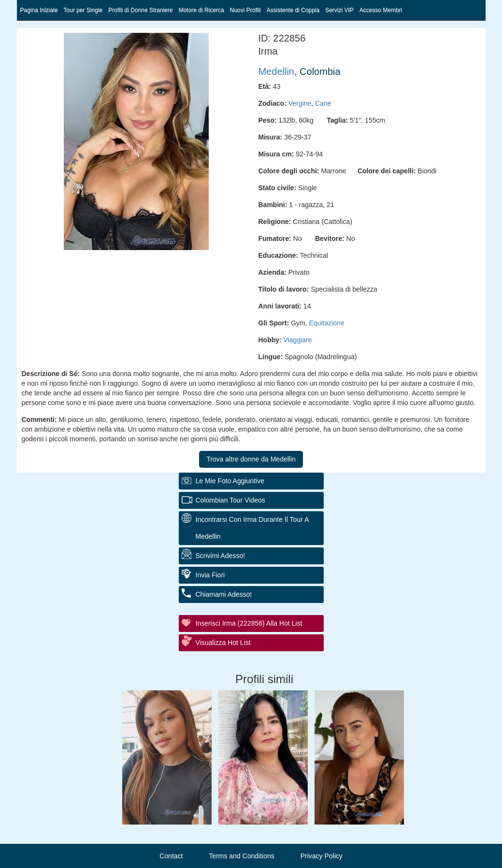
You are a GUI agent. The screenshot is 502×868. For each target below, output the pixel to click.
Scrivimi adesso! (221, 556)
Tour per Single (83, 10)
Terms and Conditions (241, 856)
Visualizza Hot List (223, 643)
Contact (171, 856)
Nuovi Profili (245, 10)
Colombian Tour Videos (230, 500)
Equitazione (327, 323)
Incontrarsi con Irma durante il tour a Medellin (252, 528)
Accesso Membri (381, 10)
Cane (323, 103)
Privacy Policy (322, 856)
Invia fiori (210, 575)
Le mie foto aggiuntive (230, 481)
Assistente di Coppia (293, 10)
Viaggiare (298, 340)
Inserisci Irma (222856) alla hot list (249, 623)
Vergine (300, 103)
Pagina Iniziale (39, 10)
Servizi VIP (339, 10)
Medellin (276, 71)
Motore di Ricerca (201, 10)
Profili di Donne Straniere (140, 10)
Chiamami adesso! (224, 594)
